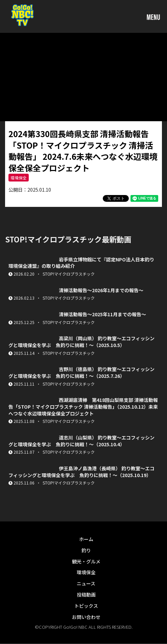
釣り (86, 550)
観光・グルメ (86, 561)
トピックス (86, 606)
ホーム (86, 539)
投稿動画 (86, 595)
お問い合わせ (86, 617)
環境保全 (19, 178)
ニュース (86, 583)
